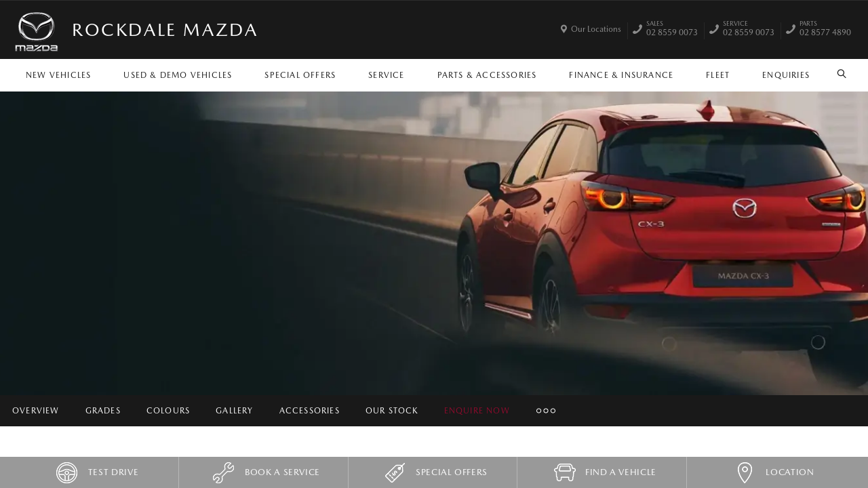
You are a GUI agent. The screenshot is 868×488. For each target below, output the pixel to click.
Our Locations (596, 29)
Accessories (310, 411)
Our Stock (392, 411)
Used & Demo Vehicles (178, 75)
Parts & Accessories (487, 75)
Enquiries (786, 75)
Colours (168, 411)
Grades (103, 411)
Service (386, 75)
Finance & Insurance (621, 75)
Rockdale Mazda (165, 29)
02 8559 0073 (672, 30)
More (545, 411)
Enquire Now (477, 411)
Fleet (718, 75)
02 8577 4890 (825, 30)
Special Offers (300, 75)
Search (837, 74)
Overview (36, 411)
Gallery (234, 411)
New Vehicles (58, 75)
